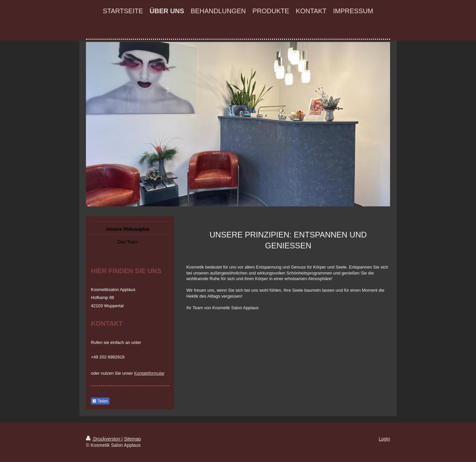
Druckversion (104, 439)
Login (384, 439)
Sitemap (132, 439)
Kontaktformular (149, 373)
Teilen (100, 401)
